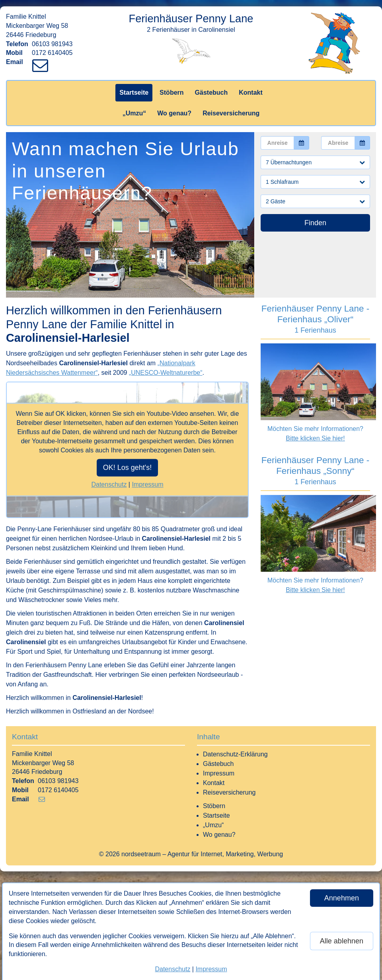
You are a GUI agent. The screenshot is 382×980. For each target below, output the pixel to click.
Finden (315, 223)
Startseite (134, 93)
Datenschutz (172, 969)
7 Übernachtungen (315, 162)
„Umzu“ (134, 113)
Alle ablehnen (342, 941)
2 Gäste (315, 201)
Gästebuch (211, 93)
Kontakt (251, 93)
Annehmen (342, 898)
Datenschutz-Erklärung (235, 754)
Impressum (211, 969)
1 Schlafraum (315, 182)
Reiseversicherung (231, 113)
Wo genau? (174, 113)
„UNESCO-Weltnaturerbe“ (166, 373)
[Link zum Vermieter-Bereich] (8, 8)
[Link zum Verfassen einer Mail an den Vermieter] (42, 62)
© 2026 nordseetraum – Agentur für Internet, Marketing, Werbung (191, 854)
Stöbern (172, 93)
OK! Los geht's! (128, 468)
